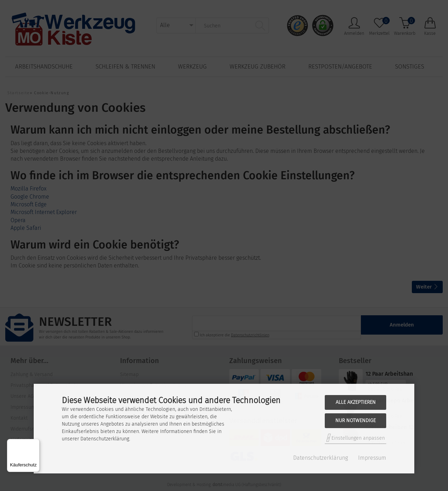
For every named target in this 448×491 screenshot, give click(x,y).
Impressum (372, 458)
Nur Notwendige (355, 421)
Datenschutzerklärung (321, 458)
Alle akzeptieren (356, 402)
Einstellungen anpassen (355, 438)
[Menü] (35, 443)
